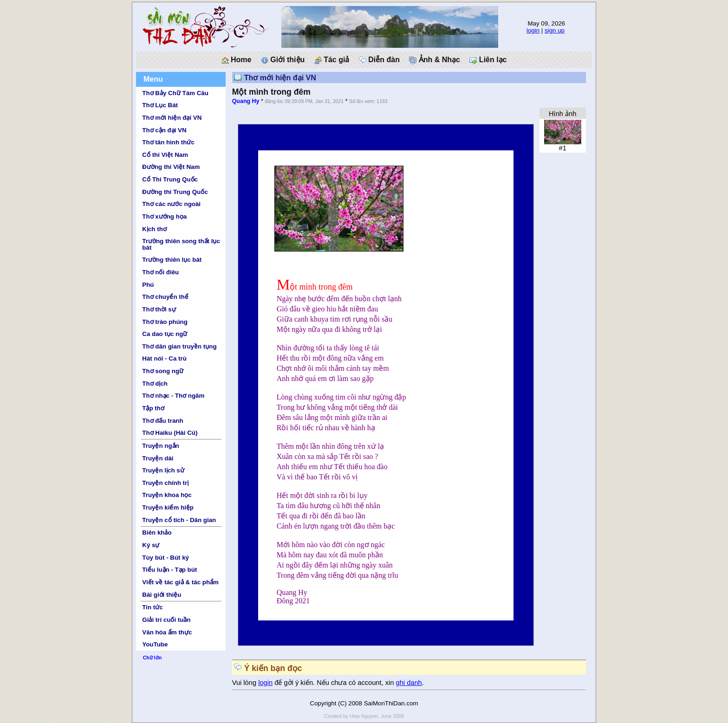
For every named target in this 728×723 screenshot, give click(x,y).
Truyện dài (158, 458)
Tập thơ (153, 408)
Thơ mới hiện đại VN (172, 118)
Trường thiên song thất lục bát (181, 244)
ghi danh (409, 683)
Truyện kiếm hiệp (168, 507)
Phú (148, 285)
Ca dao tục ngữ (165, 334)
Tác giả (332, 60)
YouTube (155, 644)
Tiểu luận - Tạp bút (169, 570)
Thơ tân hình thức (168, 142)
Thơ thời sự (159, 309)
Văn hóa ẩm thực (167, 632)
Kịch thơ (154, 229)
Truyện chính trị (165, 483)
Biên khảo (157, 533)
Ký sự (151, 545)
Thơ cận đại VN (164, 130)
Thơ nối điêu (160, 272)
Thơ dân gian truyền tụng (179, 346)
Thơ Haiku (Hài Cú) (170, 433)
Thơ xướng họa (164, 216)
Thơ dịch (155, 384)
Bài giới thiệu (162, 595)
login (533, 30)
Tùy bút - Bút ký (166, 558)
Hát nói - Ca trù (164, 358)
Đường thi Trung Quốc (175, 192)
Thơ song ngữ (163, 371)
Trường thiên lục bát (172, 260)
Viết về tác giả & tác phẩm (180, 582)
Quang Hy (246, 101)
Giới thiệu (283, 60)
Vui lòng (245, 683)
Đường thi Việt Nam (171, 167)
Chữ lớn (153, 658)
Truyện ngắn (160, 446)
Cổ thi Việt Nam (165, 155)
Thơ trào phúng (165, 322)
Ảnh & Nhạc (435, 60)
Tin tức (152, 607)
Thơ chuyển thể (165, 297)
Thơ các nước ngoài (171, 204)
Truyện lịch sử (163, 470)
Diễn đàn (379, 60)
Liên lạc (488, 60)
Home (237, 60)
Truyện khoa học (167, 495)
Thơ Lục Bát (160, 105)
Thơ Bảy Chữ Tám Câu (175, 93)
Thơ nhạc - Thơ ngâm (173, 396)
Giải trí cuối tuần (166, 620)
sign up (555, 30)
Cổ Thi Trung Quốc (170, 179)
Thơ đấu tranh (162, 421)
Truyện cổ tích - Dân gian (179, 520)
